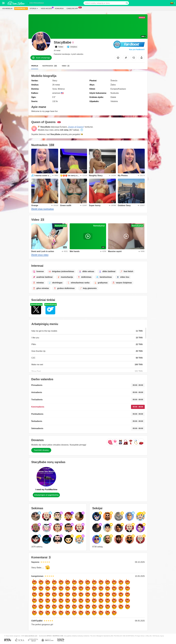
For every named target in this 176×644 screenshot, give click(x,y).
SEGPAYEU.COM (58, 636)
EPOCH (49, 636)
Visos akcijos (47, 8)
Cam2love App (73, 8)
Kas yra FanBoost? (137, 49)
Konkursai (59, 9)
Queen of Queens (76, 127)
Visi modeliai (7, 9)
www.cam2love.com (31, 636)
